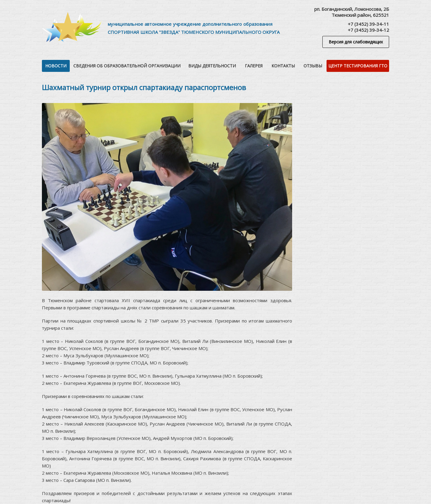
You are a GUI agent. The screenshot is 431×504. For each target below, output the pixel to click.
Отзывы (313, 66)
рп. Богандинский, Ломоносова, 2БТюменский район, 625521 (352, 12)
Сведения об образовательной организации (127, 66)
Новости (56, 66)
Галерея (254, 66)
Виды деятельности (212, 66)
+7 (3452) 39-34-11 (368, 24)
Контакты (283, 66)
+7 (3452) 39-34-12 (368, 30)
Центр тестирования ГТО (358, 66)
